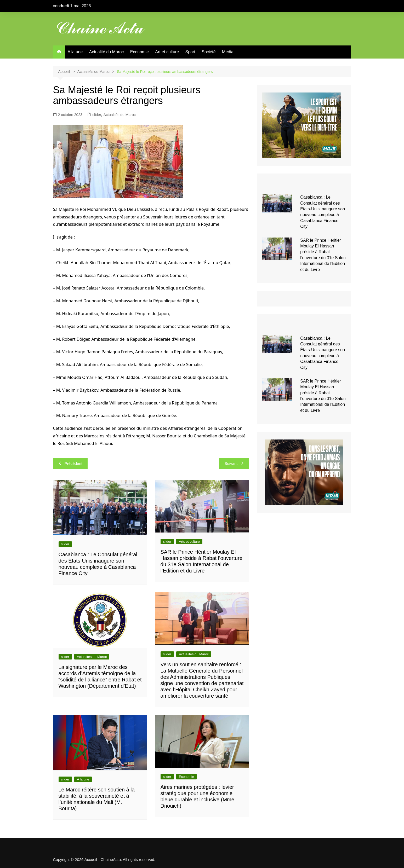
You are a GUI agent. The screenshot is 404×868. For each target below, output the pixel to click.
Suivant (234, 463)
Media (228, 52)
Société (209, 52)
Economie (140, 52)
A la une (75, 52)
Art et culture (167, 52)
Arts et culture (189, 542)
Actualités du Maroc (120, 115)
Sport (190, 52)
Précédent (70, 463)
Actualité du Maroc (107, 52)
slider (97, 115)
